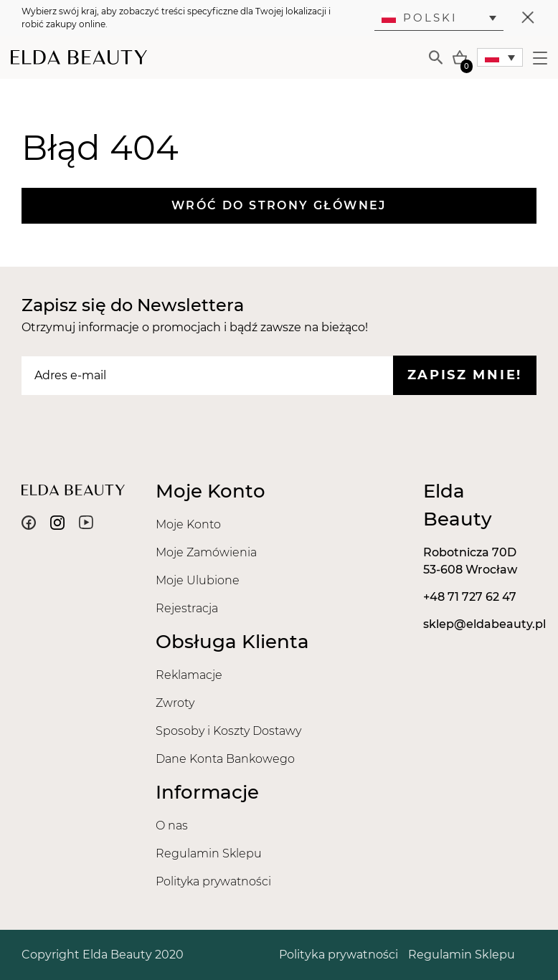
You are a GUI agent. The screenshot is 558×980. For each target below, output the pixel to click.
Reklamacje (189, 675)
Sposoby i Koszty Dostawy (228, 731)
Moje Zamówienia (206, 552)
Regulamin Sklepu (209, 853)
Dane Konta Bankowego (225, 759)
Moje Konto (188, 524)
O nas (172, 826)
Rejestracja (187, 608)
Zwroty (175, 703)
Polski (420, 18)
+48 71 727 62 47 (470, 597)
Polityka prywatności (213, 881)
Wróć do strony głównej (279, 205)
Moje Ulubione (198, 580)
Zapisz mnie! (465, 375)
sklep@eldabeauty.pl (484, 624)
